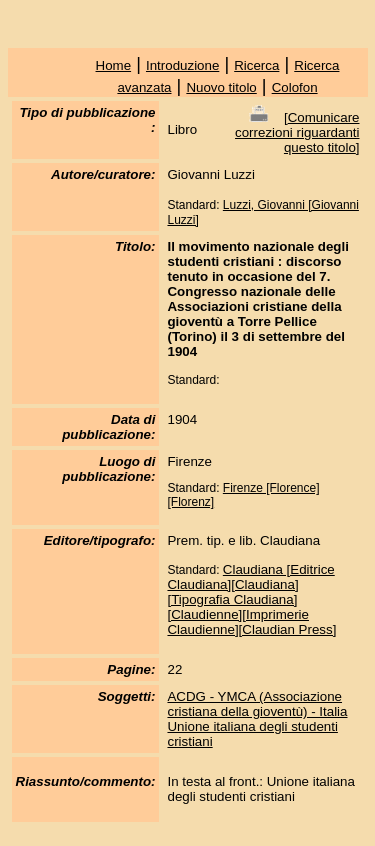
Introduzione (182, 65)
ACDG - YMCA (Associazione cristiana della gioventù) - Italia (257, 704)
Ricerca (256, 65)
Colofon (295, 87)
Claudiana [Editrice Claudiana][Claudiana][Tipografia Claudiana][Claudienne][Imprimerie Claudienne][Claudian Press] (251, 599)
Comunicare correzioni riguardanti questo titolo (297, 132)
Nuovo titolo (221, 87)
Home (114, 65)
